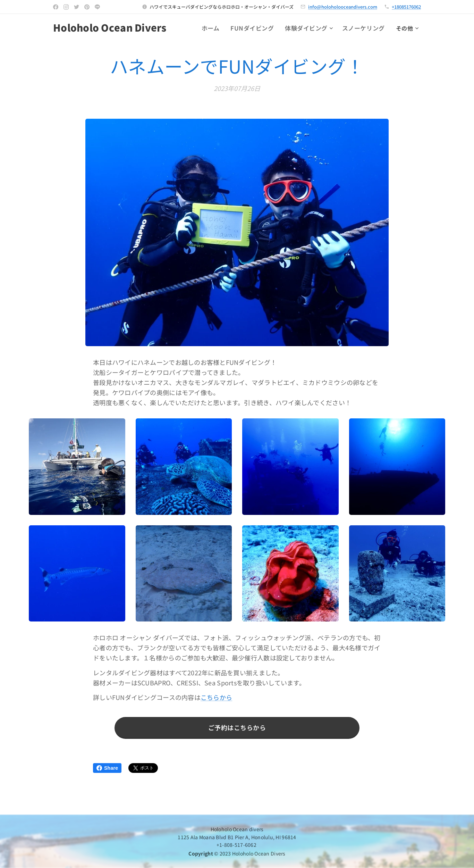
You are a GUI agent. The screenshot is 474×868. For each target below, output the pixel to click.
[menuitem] (221, 28)
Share (107, 768)
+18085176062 (406, 7)
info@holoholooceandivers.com (343, 7)
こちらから (216, 698)
